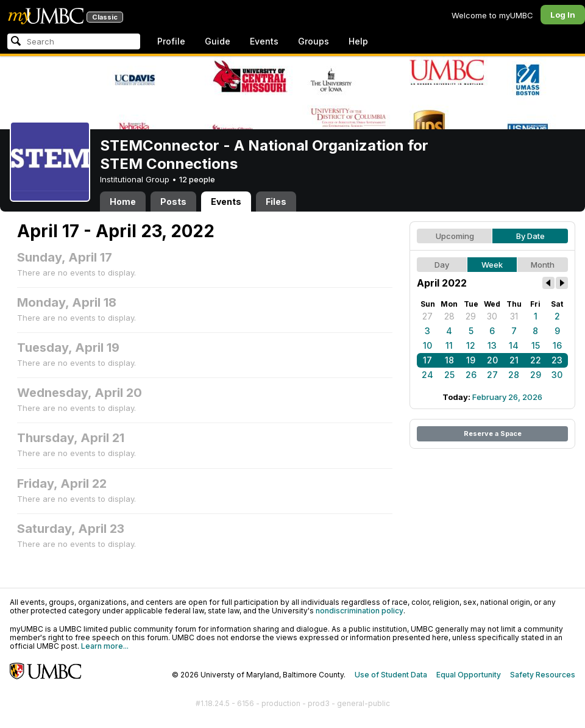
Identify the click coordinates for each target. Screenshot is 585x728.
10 (427, 345)
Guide (218, 41)
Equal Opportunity (469, 675)
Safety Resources (543, 675)
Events (264, 41)
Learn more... (105, 646)
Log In (563, 15)
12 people (197, 179)
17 (427, 360)
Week (492, 265)
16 (557, 345)
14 (514, 345)
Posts (173, 202)
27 (427, 316)
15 (536, 345)
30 (492, 316)
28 (449, 316)
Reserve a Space (493, 434)
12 (471, 345)
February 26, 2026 (507, 397)
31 (514, 316)
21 (514, 360)
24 (427, 375)
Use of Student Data (391, 675)
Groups (314, 41)
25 (449, 375)
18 (449, 360)
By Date (530, 236)
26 (471, 375)
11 (449, 345)
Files (276, 202)
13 (492, 345)
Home (123, 202)
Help (358, 41)
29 (471, 316)
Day (442, 265)
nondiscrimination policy (360, 611)
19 (471, 360)
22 (536, 360)
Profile (171, 41)
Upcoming (455, 236)
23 (557, 360)
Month (543, 265)
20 (492, 360)
